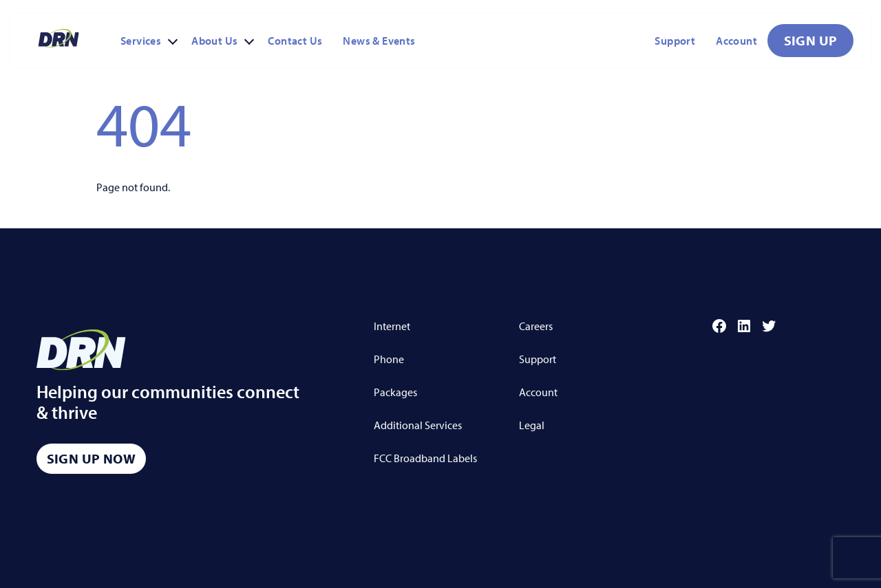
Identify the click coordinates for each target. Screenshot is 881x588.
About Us (214, 41)
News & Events (379, 41)
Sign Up (811, 40)
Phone (389, 359)
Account (736, 41)
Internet (392, 326)
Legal (532, 425)
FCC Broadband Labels (425, 458)
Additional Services (418, 425)
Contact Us (295, 41)
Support (675, 41)
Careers (536, 326)
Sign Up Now (91, 458)
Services (141, 41)
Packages (395, 392)
